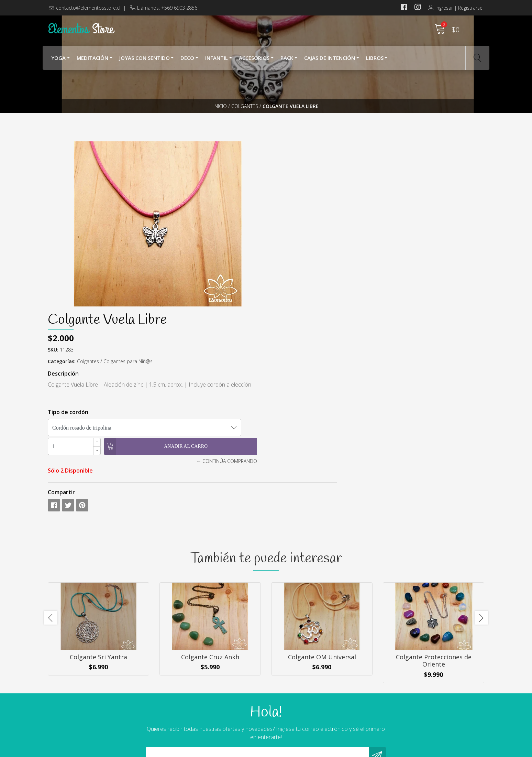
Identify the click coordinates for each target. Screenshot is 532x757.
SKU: (276, 184)
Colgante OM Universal (322, 505)
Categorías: (285, 196)
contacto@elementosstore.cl (88, 8)
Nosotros (283, 679)
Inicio (220, 118)
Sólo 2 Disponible (294, 305)
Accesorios (254, 61)
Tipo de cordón (291, 246)
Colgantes (245, 118)
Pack (287, 61)
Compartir (285, 326)
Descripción (287, 208)
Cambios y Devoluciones (301, 706)
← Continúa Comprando (365, 295)
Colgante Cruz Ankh (210, 505)
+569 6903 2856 (179, 705)
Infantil (217, 61)
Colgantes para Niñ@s (351, 196)
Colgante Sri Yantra (98, 505)
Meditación (92, 61)
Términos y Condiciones (300, 697)
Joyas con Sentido (145, 61)
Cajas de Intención (330, 61)
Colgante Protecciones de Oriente (434, 509)
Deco (187, 61)
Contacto (282, 716)
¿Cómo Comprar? (292, 688)
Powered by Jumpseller (331, 750)
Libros (375, 61)
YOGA (58, 61)
